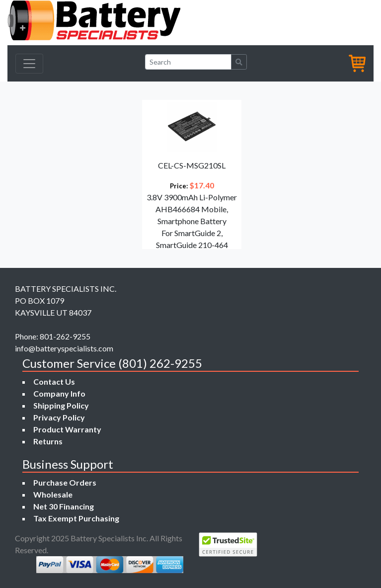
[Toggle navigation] (29, 64)
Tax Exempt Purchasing (76, 518)
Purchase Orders (65, 482)
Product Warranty (67, 429)
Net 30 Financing (64, 506)
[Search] (188, 62)
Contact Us (54, 381)
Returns (48, 441)
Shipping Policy (61, 405)
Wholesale (53, 494)
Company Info (59, 393)
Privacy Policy (59, 417)
